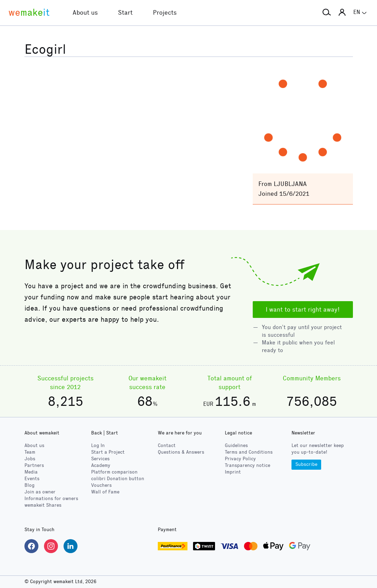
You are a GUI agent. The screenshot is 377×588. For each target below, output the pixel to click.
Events (32, 479)
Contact (167, 445)
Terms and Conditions (249, 452)
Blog (29, 485)
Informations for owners (51, 498)
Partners (34, 465)
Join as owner (40, 492)
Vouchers (101, 485)
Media (31, 472)
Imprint (233, 472)
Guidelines (236, 445)
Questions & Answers (181, 452)
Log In (98, 445)
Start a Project (108, 452)
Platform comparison (114, 472)
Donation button (118, 479)
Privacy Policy (240, 459)
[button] (327, 13)
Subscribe (306, 464)
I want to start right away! (303, 310)
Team (30, 452)
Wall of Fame (105, 492)
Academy (101, 465)
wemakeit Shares (43, 505)
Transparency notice (247, 465)
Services (100, 459)
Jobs (30, 459)
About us (34, 445)
